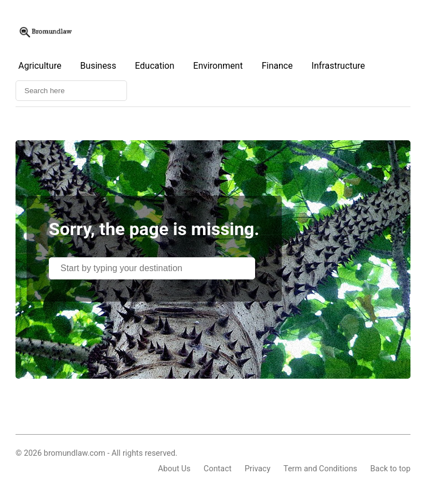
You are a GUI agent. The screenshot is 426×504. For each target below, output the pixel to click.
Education (154, 66)
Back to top (390, 469)
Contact (217, 469)
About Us (174, 469)
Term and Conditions (320, 469)
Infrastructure (338, 66)
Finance (277, 66)
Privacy (258, 469)
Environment (218, 66)
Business (98, 66)
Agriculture (40, 66)
